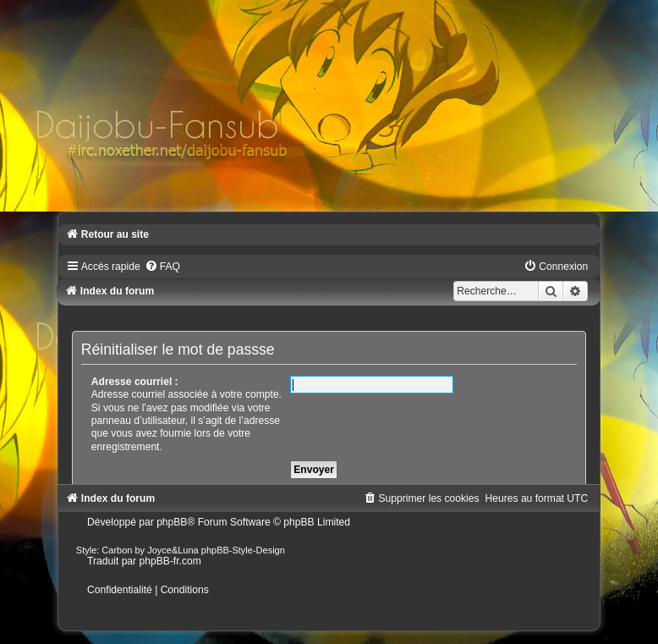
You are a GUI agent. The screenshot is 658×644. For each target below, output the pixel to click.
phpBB (172, 522)
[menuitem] (162, 267)
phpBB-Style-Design (243, 550)
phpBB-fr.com (170, 561)
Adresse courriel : (135, 382)
